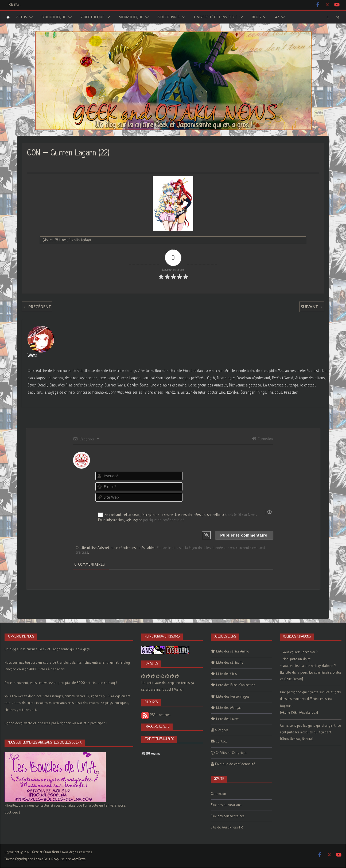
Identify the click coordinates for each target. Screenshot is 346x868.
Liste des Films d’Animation (236, 685)
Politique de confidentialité (235, 764)
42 (277, 17)
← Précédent (37, 307)
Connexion (262, 439)
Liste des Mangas (229, 708)
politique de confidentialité (164, 520)
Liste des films (226, 674)
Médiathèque (131, 17)
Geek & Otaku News (241, 515)
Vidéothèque (92, 17)
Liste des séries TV (230, 663)
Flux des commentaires (228, 816)
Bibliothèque (54, 17)
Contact (221, 742)
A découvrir (168, 17)
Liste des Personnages (233, 697)
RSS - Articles (156, 715)
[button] (30, 17)
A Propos (221, 730)
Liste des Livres (228, 719)
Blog (256, 17)
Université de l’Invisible (216, 17)
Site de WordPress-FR (227, 828)
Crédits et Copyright (231, 753)
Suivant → (312, 307)
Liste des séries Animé (233, 652)
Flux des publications (226, 805)
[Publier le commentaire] (244, 535)
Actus (22, 17)
